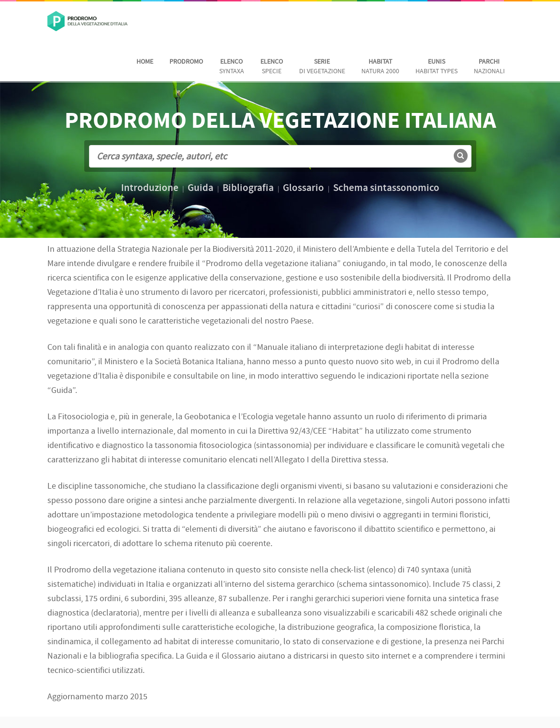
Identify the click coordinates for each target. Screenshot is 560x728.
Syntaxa (232, 67)
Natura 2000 (380, 67)
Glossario (303, 189)
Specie (272, 67)
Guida (201, 189)
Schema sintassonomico (386, 189)
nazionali (489, 67)
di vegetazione (322, 67)
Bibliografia (248, 189)
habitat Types (437, 67)
